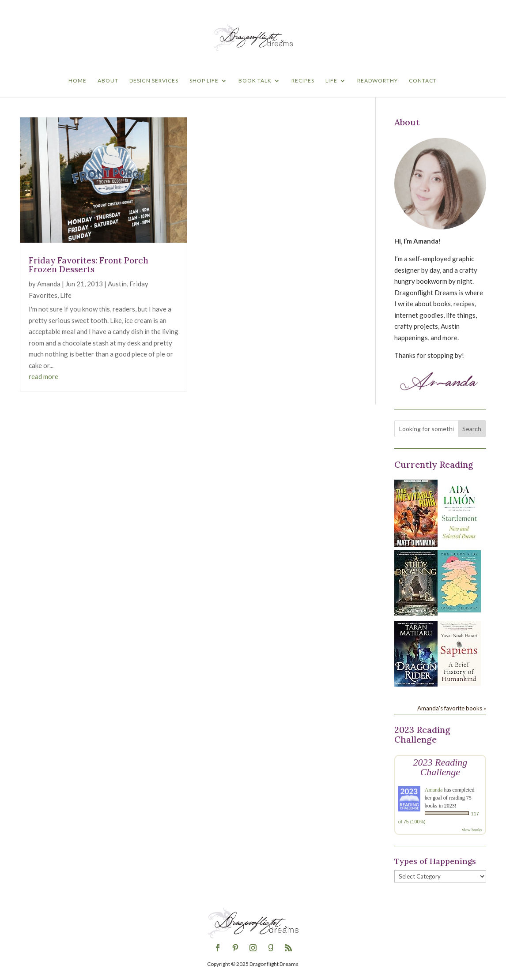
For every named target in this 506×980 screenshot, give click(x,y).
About (108, 81)
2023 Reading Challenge (440, 767)
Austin (117, 284)
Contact (423, 81)
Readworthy (378, 81)
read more (43, 376)
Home (77, 81)
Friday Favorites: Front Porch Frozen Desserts (89, 265)
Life (331, 81)
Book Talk (255, 81)
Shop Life (204, 81)
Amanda (49, 284)
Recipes (303, 81)
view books (472, 830)
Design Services (154, 81)
